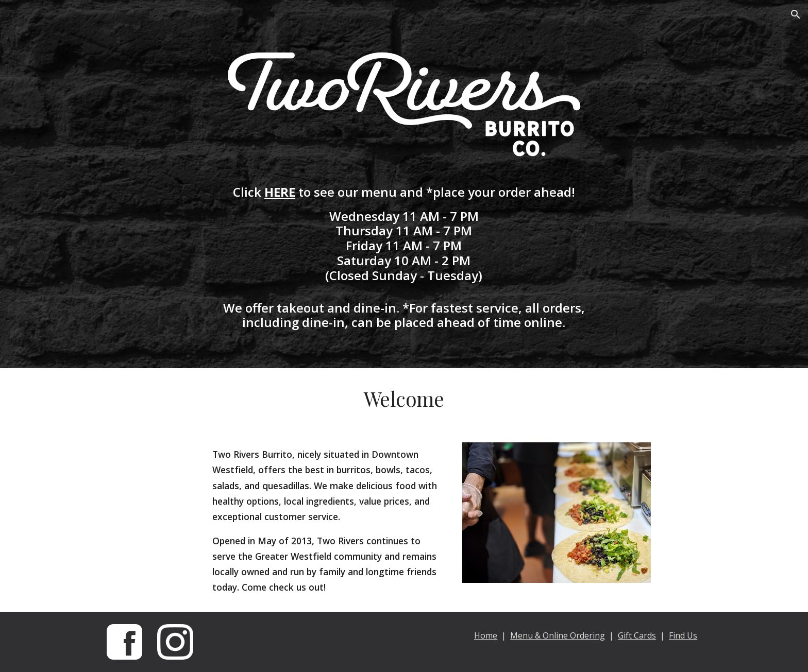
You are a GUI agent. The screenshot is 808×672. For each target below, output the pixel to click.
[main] (404, 257)
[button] (796, 14)
